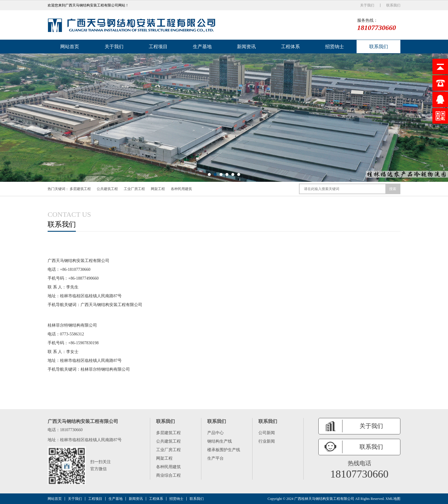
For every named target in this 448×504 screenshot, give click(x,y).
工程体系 (290, 47)
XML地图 (393, 499)
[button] (209, 174)
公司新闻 (267, 433)
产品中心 (215, 433)
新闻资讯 (246, 47)
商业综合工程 (168, 475)
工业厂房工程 (134, 189)
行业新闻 (267, 441)
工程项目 (158, 47)
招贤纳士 (335, 47)
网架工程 (158, 189)
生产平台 (215, 458)
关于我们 (367, 5)
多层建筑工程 (80, 189)
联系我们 (393, 5)
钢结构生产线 (220, 441)
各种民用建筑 (181, 189)
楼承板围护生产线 (224, 450)
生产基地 (202, 47)
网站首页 (70, 47)
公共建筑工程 (107, 189)
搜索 (393, 189)
